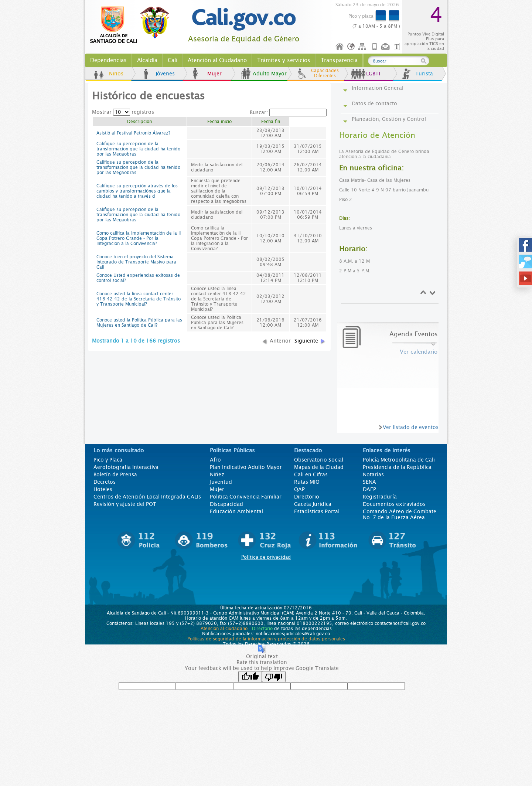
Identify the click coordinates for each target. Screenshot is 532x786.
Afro (215, 460)
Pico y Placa (108, 460)
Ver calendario (419, 352)
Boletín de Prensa (115, 474)
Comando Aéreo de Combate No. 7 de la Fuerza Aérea (400, 514)
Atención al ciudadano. (225, 629)
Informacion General (378, 88)
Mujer (214, 74)
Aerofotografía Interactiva (126, 467)
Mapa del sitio (363, 47)
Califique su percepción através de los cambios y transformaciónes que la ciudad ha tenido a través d (137, 191)
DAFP (369, 489)
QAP (299, 489)
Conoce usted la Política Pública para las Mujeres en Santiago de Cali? (139, 323)
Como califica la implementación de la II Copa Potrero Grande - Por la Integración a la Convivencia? (139, 238)
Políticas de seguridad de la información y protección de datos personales (266, 639)
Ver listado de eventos (411, 427)
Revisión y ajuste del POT (125, 504)
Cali (173, 60)
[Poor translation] (274, 677)
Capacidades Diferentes (325, 73)
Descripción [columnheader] (139, 122)
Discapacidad (226, 504)
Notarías (373, 474)
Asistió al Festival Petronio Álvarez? (133, 133)
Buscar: (288, 112)
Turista (424, 74)
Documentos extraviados (394, 504)
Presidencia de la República (397, 467)
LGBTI (373, 74)
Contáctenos (386, 47)
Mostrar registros (123, 112)
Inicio (340, 47)
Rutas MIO (307, 482)
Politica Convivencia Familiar (246, 497)
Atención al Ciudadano (217, 60)
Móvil (375, 47)
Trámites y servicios (284, 60)
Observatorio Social (319, 460)
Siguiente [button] (306, 341)
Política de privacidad (266, 557)
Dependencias (108, 60)
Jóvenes (165, 74)
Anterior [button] (280, 341)
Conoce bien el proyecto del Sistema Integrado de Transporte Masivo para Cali (136, 262)
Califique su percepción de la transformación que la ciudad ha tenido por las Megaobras (138, 215)
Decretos (105, 482)
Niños (116, 74)
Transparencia (339, 60)
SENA (369, 482)
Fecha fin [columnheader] (271, 122)
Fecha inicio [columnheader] (219, 122)
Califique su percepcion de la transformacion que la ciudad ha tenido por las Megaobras (138, 149)
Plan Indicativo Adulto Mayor (246, 467)
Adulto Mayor (270, 74)
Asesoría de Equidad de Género (244, 39)
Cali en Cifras (311, 474)
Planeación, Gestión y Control (389, 119)
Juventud (221, 482)
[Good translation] (250, 677)
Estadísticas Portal (317, 511)
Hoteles (103, 489)
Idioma (352, 47)
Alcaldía (147, 60)
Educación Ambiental (236, 511)
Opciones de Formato (398, 47)
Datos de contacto (374, 103)
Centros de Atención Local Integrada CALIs (147, 497)
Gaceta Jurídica (313, 504)
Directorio (307, 497)
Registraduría (380, 497)
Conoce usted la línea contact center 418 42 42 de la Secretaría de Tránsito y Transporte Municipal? (139, 299)
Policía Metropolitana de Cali (399, 460)
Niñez (217, 474)
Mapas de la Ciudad (319, 467)
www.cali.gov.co (133, 25)
